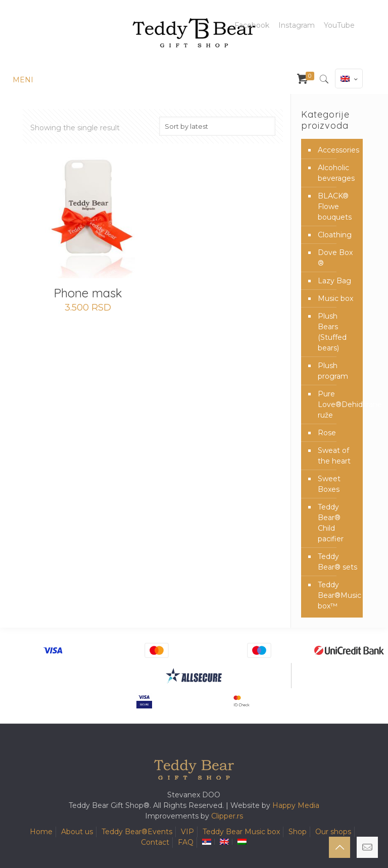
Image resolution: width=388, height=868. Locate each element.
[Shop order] (217, 126)
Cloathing (335, 235)
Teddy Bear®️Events (137, 832)
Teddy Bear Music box (241, 832)
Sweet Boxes (329, 484)
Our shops (333, 832)
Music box (335, 298)
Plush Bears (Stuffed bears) (332, 332)
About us (77, 832)
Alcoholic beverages (336, 173)
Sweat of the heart (334, 456)
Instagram (297, 25)
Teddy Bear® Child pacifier (331, 523)
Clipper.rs (227, 816)
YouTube (339, 25)
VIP (187, 832)
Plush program (333, 371)
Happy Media (296, 805)
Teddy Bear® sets (337, 562)
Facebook (252, 25)
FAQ (186, 842)
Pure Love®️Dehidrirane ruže (338, 404)
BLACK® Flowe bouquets (335, 207)
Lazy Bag (334, 281)
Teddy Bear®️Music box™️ (338, 595)
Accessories (338, 150)
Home (41, 832)
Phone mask (88, 293)
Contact (155, 842)
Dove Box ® (335, 258)
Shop (298, 832)
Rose (327, 433)
